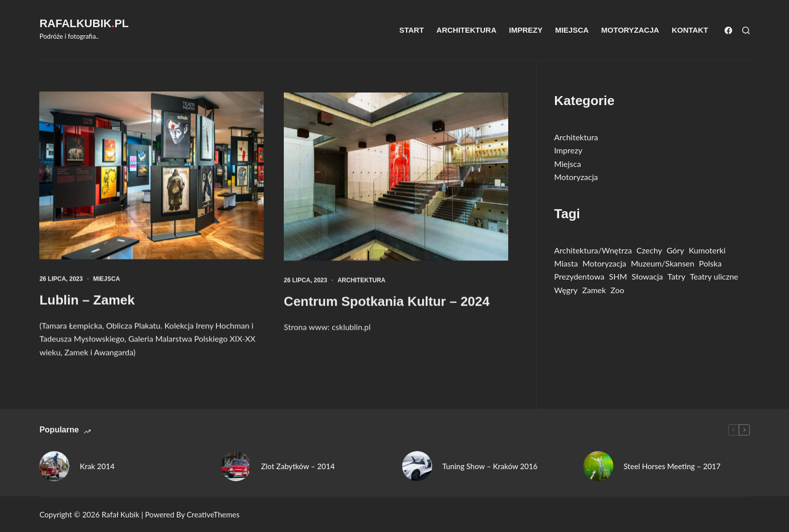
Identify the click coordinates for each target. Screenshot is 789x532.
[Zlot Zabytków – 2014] (236, 466)
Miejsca (572, 30)
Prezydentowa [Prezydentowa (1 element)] (579, 276)
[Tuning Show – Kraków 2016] (417, 466)
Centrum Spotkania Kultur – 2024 (387, 303)
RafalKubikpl (84, 23)
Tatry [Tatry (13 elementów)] (677, 276)
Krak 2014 (97, 466)
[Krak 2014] (54, 466)
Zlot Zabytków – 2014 (298, 466)
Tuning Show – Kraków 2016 (490, 466)
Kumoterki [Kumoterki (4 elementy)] (707, 250)
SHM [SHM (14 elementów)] (618, 276)
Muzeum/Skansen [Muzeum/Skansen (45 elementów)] (663, 263)
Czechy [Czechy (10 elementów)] (649, 250)
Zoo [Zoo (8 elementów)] (617, 290)
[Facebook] (728, 30)
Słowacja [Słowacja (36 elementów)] (647, 276)
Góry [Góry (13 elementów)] (676, 250)
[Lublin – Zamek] (151, 175)
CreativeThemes (213, 514)
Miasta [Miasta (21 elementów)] (566, 263)
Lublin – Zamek (87, 300)
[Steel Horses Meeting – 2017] (598, 466)
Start (411, 30)
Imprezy (526, 30)
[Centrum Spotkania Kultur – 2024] (396, 179)
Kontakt (690, 30)
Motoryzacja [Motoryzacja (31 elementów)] (605, 263)
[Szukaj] (746, 30)
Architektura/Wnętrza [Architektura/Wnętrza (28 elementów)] (593, 250)
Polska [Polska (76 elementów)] (710, 263)
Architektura (466, 30)
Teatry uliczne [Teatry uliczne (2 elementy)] (714, 276)
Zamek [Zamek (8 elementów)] (594, 290)
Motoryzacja (630, 30)
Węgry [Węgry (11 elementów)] (566, 290)
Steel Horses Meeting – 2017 (672, 466)
